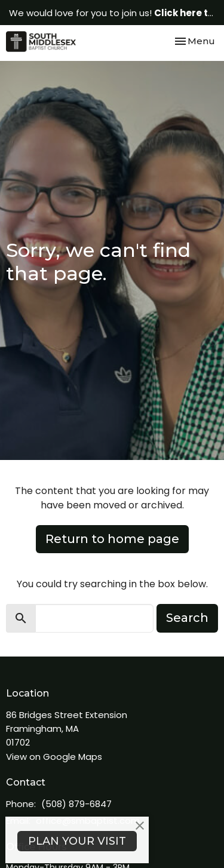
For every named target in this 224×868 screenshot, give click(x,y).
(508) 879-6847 (76, 804)
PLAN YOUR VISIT (77, 841)
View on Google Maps (54, 757)
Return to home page (112, 539)
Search (187, 618)
